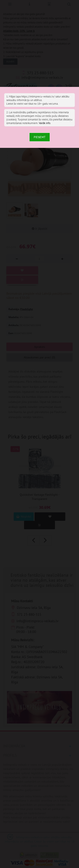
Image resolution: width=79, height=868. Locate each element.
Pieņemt (40, 137)
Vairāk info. (45, 123)
